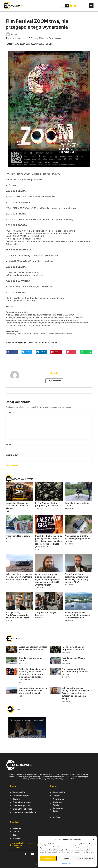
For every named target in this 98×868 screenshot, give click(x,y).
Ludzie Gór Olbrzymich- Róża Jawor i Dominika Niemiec (17, 506)
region (48, 44)
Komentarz (11, 413)
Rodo (70, 864)
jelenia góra (37, 44)
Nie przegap (20, 38)
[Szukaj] (67, 6)
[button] (93, 839)
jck (28, 44)
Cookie (65, 864)
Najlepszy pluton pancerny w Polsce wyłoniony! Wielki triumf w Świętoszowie (19, 577)
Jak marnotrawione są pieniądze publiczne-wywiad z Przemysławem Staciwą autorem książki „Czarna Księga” (48, 579)
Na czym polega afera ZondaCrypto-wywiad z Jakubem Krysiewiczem (17, 615)
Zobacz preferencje (85, 858)
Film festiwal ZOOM (15, 44)
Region (14, 786)
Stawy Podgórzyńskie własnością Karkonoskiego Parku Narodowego (78, 615)
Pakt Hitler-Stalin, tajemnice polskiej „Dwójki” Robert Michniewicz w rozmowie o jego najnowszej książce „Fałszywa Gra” (49, 541)
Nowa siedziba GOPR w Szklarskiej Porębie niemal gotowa (78, 539)
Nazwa (9, 444)
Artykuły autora (54, 381)
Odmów (66, 858)
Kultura (11, 38)
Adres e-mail (12, 455)
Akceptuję (48, 858)
